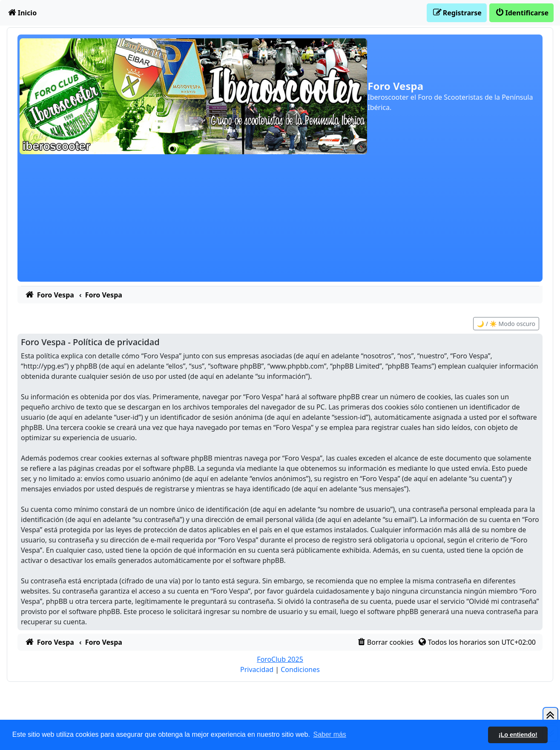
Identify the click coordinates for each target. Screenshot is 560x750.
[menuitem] (22, 13)
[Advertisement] (280, 222)
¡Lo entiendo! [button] (518, 735)
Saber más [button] (330, 734)
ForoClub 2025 (280, 659)
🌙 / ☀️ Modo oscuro (506, 324)
